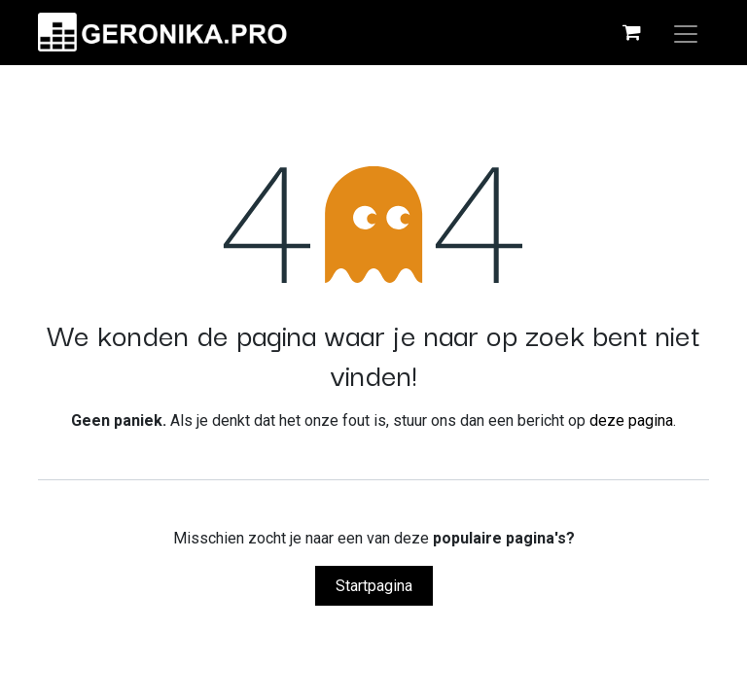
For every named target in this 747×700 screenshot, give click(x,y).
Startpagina (374, 586)
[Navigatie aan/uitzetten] (686, 33)
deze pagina (631, 420)
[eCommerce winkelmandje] (631, 32)
